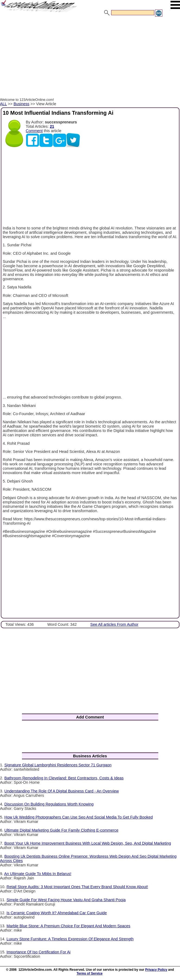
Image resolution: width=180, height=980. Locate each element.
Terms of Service (89, 973)
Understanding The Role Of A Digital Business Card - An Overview (62, 791)
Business (21, 104)
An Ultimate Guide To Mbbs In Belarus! (38, 874)
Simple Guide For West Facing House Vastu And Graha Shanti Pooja (66, 900)
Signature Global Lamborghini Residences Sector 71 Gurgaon (58, 765)
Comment (34, 131)
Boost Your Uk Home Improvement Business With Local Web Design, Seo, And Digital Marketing (88, 843)
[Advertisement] (90, 58)
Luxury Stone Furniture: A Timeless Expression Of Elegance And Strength (70, 939)
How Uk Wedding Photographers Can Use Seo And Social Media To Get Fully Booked (78, 817)
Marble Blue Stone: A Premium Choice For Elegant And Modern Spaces (68, 926)
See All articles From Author (114, 624)
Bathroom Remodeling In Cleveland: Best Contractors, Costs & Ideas (64, 778)
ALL (3, 104)
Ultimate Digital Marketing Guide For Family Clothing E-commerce (61, 830)
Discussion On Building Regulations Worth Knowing (49, 804)
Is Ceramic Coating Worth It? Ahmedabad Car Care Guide (57, 913)
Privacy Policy (156, 970)
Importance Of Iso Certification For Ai (38, 952)
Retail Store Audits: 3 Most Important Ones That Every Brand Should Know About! (77, 887)
